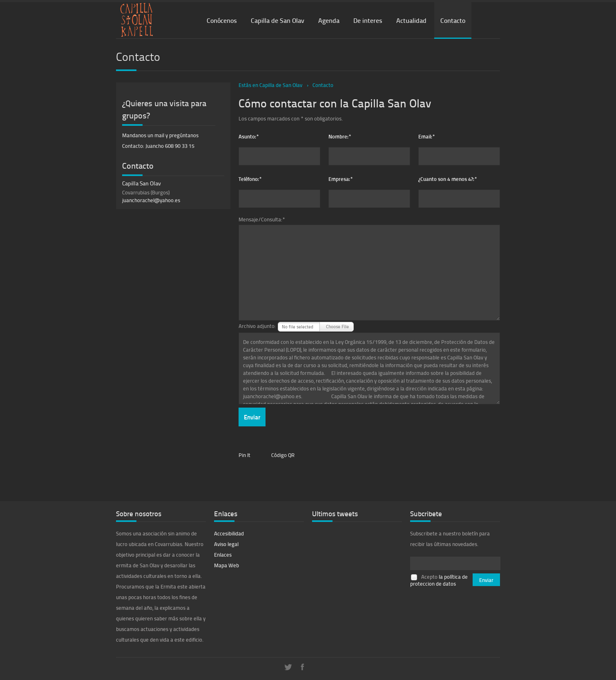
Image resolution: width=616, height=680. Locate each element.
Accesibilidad (229, 533)
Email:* (427, 136)
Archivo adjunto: (257, 326)
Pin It (244, 455)
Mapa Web (227, 565)
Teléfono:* (250, 179)
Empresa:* (341, 179)
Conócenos (222, 20)
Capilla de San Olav (278, 20)
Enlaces (223, 555)
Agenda (329, 20)
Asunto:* (249, 136)
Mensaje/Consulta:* (262, 219)
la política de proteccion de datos (439, 580)
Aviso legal (226, 544)
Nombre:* (340, 136)
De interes (368, 20)
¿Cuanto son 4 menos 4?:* (448, 179)
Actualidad (411, 20)
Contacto (453, 20)
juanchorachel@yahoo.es (151, 200)
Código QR (283, 455)
